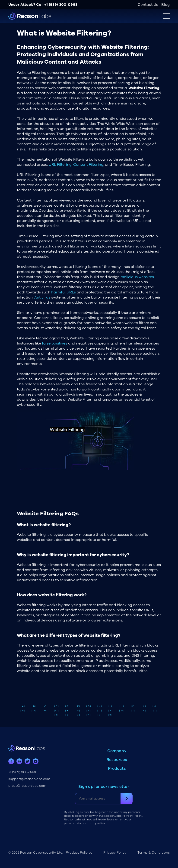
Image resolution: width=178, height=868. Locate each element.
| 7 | (100, 715)
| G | (89, 706)
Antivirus (42, 297)
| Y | (144, 711)
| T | (89, 711)
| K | (133, 706)
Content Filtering (88, 165)
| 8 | (110, 715)
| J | (122, 706)
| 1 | (56, 715)
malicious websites (137, 277)
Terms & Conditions (154, 853)
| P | (45, 711)
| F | (78, 706)
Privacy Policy (115, 853)
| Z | (155, 711)
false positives (55, 343)
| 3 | (78, 715)
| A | (23, 706)
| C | (45, 706)
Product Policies (79, 853)
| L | (144, 706)
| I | (110, 706)
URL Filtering (60, 165)
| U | (100, 711)
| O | (34, 711)
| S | (78, 711)
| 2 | (67, 715)
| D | (56, 706)
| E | (67, 706)
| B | (34, 706)
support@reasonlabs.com (29, 779)
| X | (133, 711)
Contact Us (148, 5)
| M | (155, 706)
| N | (23, 711)
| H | (100, 706)
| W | (122, 711)
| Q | (56, 711)
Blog (165, 5)
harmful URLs (64, 292)
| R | (67, 711)
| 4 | (89, 715)
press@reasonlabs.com (27, 786)
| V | (110, 711)
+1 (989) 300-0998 (61, 5)
